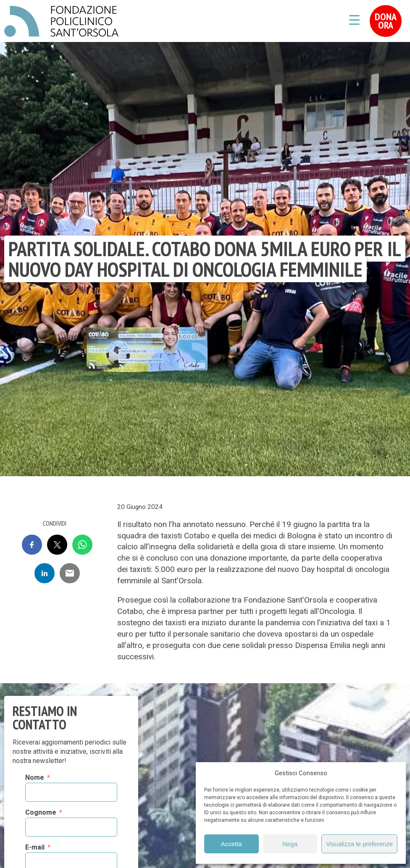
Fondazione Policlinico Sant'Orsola (61, 21)
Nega (290, 844)
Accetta (231, 844)
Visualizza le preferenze (359, 844)
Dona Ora (386, 21)
